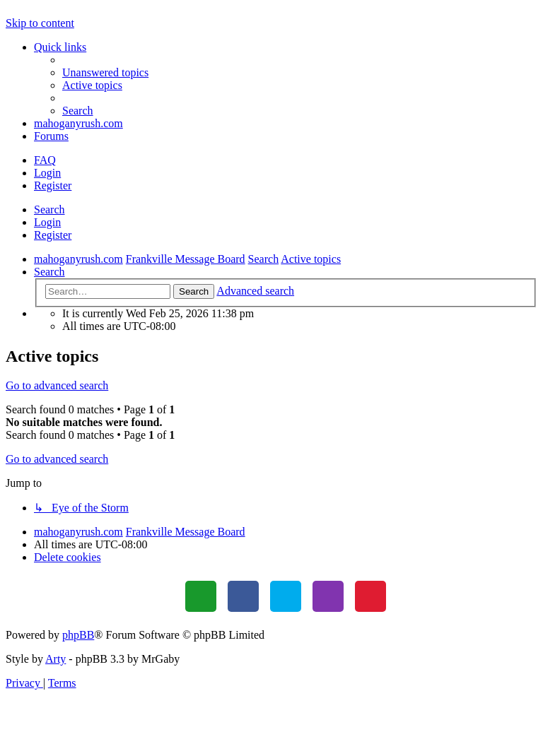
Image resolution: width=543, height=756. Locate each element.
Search (49, 209)
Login (47, 222)
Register (53, 235)
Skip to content (40, 23)
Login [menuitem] (47, 173)
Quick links (60, 47)
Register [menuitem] (53, 185)
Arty (56, 659)
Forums (51, 136)
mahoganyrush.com (78, 123)
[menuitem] (105, 72)
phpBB (78, 635)
